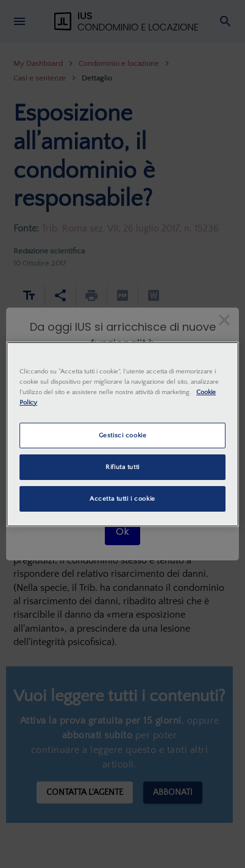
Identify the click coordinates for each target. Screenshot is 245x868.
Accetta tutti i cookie (122, 499)
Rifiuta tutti (122, 467)
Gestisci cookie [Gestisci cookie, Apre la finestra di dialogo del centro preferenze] (123, 435)
